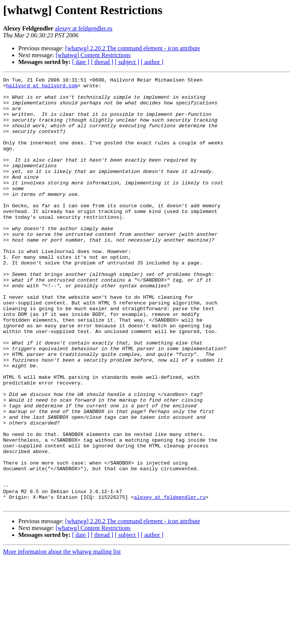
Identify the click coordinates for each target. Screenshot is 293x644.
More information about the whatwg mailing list (62, 637)
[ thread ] (102, 62)
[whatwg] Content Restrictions (93, 55)
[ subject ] (127, 62)
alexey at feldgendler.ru (84, 28)
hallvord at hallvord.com (42, 88)
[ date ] (81, 62)
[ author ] (152, 62)
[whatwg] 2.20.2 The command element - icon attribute (133, 48)
